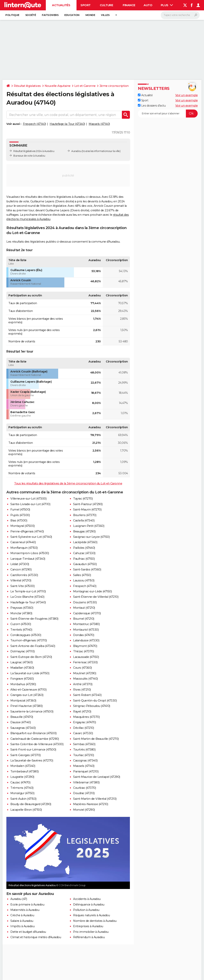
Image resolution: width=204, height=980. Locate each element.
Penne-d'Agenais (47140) (27, 531)
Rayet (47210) (82, 711)
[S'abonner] (168, 114)
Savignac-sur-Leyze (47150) (91, 537)
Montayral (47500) (23, 526)
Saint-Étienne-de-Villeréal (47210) (96, 597)
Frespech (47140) (34, 124)
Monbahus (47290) (23, 684)
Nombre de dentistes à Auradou (95, 921)
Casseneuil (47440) (23, 542)
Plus (167, 5)
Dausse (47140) (21, 722)
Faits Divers (50, 15)
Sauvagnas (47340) (23, 728)
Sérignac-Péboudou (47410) (92, 706)
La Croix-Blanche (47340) (27, 597)
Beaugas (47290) (84, 531)
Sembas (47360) (84, 744)
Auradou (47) (19, 899)
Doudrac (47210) (84, 793)
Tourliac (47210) (83, 755)
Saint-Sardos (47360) (87, 569)
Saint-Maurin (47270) (87, 510)
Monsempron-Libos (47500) (30, 553)
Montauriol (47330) (86, 630)
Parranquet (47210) (86, 771)
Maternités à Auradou (25, 910)
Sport (86, 5)
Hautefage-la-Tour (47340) (67, 124)
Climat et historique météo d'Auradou (36, 937)
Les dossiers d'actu (152, 106)
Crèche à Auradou (22, 915)
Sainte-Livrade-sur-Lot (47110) (30, 504)
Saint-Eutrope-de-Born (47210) (31, 657)
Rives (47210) (82, 690)
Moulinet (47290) (85, 673)
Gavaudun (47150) (85, 564)
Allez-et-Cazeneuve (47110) (28, 690)
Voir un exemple (187, 95)
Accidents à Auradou (87, 899)
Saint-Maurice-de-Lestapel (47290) (97, 777)
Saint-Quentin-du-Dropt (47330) (95, 701)
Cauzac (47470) (20, 782)
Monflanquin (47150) (24, 548)
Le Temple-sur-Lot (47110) (28, 591)
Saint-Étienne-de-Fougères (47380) (34, 619)
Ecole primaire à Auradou (27, 905)
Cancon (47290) (21, 569)
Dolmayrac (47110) (23, 651)
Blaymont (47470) (85, 646)
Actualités (61, 5)
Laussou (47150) (84, 580)
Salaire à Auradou (22, 921)
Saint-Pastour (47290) (88, 504)
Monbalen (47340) (23, 766)
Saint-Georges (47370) (25, 755)
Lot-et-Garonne (85, 86)
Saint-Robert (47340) (87, 695)
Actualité (145, 95)
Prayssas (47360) (22, 608)
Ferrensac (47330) (85, 662)
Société (31, 15)
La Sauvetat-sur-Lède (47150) (30, 673)
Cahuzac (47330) (84, 553)
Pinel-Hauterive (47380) (26, 706)
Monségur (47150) (22, 793)
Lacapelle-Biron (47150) (26, 810)
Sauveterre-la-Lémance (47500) (32, 711)
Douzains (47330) (85, 602)
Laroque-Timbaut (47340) (28, 559)
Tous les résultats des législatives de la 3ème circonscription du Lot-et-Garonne (68, 483)
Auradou (76, 151)
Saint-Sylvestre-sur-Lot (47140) (31, 537)
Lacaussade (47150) (86, 657)
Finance (129, 5)
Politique (12, 15)
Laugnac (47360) (22, 662)
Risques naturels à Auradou (91, 915)
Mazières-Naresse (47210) (91, 804)
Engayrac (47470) (84, 722)
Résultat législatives (27, 86)
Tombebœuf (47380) (25, 771)
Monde (90, 15)
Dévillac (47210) (83, 728)
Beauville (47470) (22, 717)
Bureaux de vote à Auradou (29, 156)
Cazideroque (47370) (87, 613)
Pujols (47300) (20, 515)
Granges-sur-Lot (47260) (27, 695)
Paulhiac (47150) (84, 559)
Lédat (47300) (20, 564)
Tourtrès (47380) (84, 750)
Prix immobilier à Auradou (91, 932)
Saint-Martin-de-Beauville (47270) (96, 739)
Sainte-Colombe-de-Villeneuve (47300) (37, 744)
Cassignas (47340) (85, 760)
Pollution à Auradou (86, 910)
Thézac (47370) (83, 651)
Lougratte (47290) (22, 777)
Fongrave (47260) (22, 679)
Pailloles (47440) (84, 548)
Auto (148, 5)
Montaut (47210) (84, 608)
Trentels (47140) (21, 630)
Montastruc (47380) (86, 624)
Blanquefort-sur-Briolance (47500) (33, 733)
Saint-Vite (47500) (22, 586)
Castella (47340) (84, 520)
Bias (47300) (19, 520)
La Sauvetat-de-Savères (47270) (32, 760)
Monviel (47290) (84, 810)
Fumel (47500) (20, 510)
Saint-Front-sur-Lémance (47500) (33, 750)
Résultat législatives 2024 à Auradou (34, 151)
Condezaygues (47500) (26, 635)
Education (72, 15)
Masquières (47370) (86, 717)
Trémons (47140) (22, 788)
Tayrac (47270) (83, 499)
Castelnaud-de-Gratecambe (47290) (35, 739)
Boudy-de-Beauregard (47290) (31, 804)
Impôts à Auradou (22, 926)
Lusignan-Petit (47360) (89, 526)
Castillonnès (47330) (24, 575)
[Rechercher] (180, 15)
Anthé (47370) (83, 684)
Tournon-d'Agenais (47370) (29, 640)
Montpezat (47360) (23, 701)
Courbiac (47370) (84, 788)
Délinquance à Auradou (89, 905)
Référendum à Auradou (89, 937)
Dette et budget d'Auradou (28, 932)
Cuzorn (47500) (21, 624)
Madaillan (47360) (22, 668)
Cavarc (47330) (83, 733)
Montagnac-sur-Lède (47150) (92, 591)
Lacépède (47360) (85, 542)
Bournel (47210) (84, 619)
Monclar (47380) (21, 613)
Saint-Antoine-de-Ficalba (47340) (33, 646)
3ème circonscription (114, 86)
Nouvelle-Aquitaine (58, 86)
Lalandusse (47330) (86, 640)
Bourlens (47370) (85, 515)
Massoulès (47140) (85, 679)
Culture (106, 5)
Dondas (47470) (84, 635)
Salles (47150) (82, 575)
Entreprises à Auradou (88, 926)
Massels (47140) (99, 124)
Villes (105, 15)
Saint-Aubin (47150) (23, 799)
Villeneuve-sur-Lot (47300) (28, 499)
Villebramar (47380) (86, 782)
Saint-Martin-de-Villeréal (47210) (95, 799)
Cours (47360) (82, 668)
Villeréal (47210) (21, 580)
